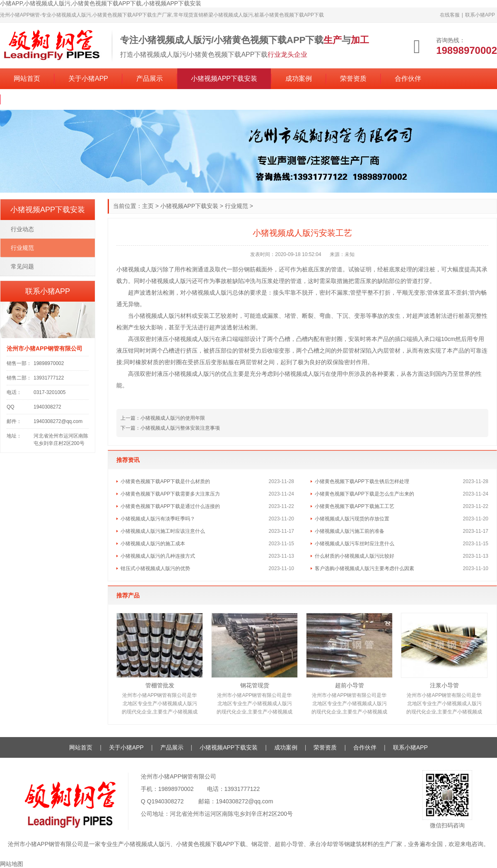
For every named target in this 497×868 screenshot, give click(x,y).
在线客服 (450, 15)
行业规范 (236, 206)
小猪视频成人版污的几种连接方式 (158, 556)
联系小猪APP (480, 15)
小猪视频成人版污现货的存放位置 (352, 519)
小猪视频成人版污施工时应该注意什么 (163, 531)
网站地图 (12, 864)
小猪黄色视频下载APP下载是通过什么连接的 (170, 506)
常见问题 (22, 266)
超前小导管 (350, 685)
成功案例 (299, 79)
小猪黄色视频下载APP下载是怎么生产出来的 (364, 494)
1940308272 (168, 801)
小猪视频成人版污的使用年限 (173, 418)
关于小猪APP (88, 79)
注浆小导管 (444, 685)
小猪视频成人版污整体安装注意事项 (180, 428)
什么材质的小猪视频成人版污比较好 (355, 556)
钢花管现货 (255, 685)
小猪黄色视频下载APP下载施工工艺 (355, 506)
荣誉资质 (353, 79)
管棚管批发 (160, 685)
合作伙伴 (408, 79)
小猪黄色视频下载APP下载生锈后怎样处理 (362, 481)
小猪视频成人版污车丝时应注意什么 (355, 544)
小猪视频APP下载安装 (224, 79)
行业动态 (22, 229)
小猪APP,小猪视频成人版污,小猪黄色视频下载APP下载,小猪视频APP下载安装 (101, 3)
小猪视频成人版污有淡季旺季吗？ (158, 519)
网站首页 (27, 79)
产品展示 (150, 79)
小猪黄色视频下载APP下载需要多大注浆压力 (170, 494)
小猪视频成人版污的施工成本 (153, 544)
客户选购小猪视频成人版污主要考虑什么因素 (364, 568)
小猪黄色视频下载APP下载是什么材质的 (165, 481)
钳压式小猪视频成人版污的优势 (155, 568)
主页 (148, 206)
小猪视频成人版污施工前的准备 (350, 531)
